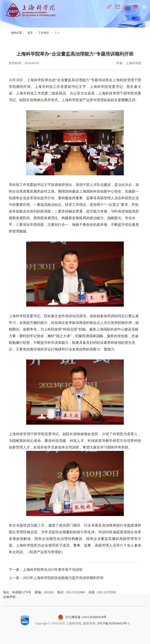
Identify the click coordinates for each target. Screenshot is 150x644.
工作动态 (44, 33)
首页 (30, 33)
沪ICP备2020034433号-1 (113, 623)
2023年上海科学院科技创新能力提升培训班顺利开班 (63, 578)
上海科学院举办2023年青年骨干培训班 (53, 570)
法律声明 (9, 597)
